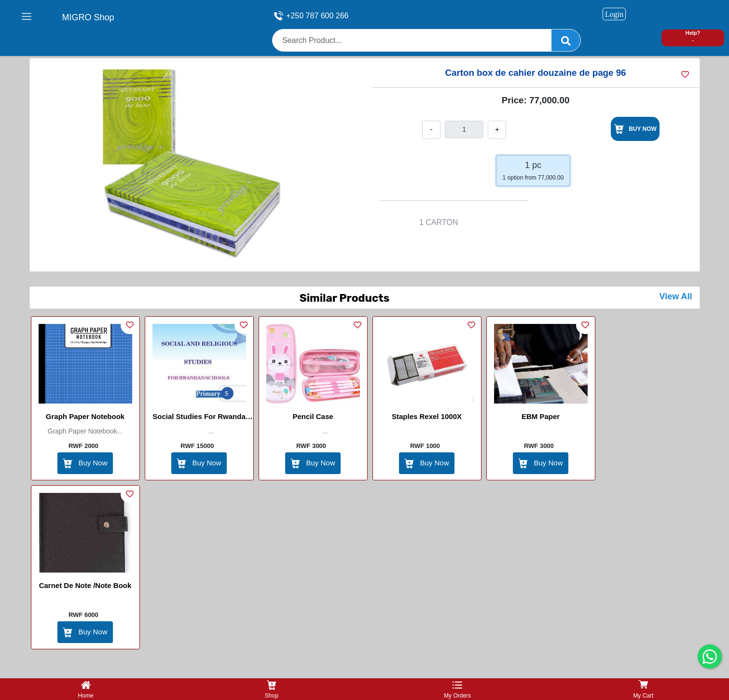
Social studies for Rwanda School (199, 418)
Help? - (693, 36)
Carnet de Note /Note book (85, 585)
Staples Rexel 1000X (427, 416)
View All (675, 296)
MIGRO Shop (88, 17)
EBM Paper (541, 416)
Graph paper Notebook (85, 416)
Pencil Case (313, 416)
